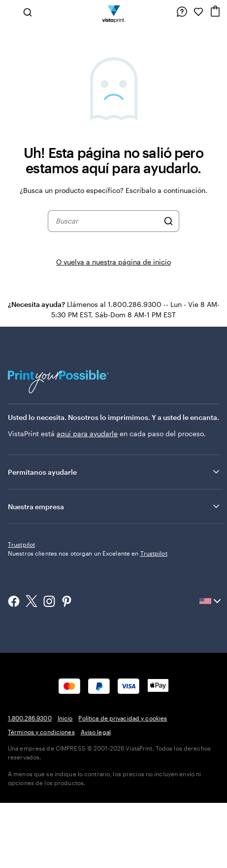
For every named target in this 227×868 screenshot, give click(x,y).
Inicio (65, 783)
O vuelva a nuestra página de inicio (113, 262)
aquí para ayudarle (87, 434)
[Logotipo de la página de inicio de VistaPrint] (113, 12)
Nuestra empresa (114, 506)
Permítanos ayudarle (114, 472)
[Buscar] (168, 221)
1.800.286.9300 (30, 783)
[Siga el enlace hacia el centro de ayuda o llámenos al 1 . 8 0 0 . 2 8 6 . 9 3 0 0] (182, 12)
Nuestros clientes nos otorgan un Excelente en (88, 618)
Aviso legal (96, 797)
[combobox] (107, 221)
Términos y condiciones (41, 797)
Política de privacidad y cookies (123, 783)
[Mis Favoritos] (198, 12)
